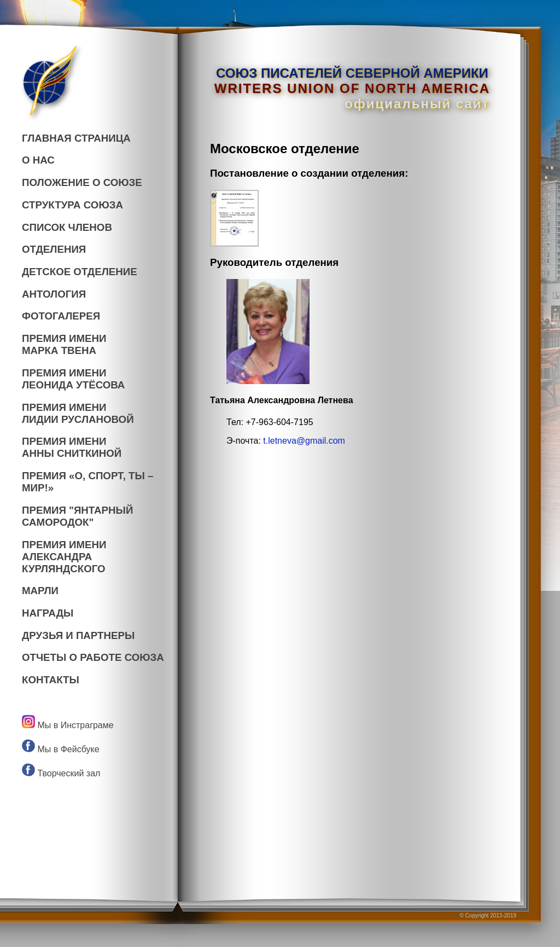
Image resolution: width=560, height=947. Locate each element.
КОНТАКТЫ (51, 680)
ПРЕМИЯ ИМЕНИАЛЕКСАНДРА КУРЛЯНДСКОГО (64, 557)
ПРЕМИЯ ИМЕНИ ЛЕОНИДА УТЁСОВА (73, 379)
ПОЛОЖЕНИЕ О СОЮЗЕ (82, 182)
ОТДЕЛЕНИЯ (54, 249)
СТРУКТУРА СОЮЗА (72, 205)
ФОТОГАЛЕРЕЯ (61, 316)
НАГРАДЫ (48, 613)
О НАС (38, 160)
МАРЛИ (40, 591)
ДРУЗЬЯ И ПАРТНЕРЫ (78, 635)
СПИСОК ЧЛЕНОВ (67, 227)
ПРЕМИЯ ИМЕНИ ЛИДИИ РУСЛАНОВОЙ (78, 413)
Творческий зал (61, 773)
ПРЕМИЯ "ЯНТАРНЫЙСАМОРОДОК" (77, 516)
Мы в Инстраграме (68, 725)
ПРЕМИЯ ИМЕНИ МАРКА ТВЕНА (64, 344)
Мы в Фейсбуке (61, 749)
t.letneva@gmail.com (304, 441)
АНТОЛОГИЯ (54, 294)
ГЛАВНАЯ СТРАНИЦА (76, 138)
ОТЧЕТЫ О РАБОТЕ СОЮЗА (93, 657)
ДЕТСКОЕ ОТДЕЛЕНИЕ (80, 272)
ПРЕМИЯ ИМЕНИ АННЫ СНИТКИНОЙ (72, 447)
